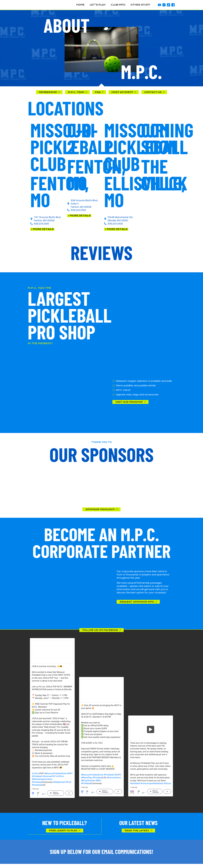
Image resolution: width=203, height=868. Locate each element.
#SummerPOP (49, 780)
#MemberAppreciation (42, 782)
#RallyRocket (59, 785)
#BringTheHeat (88, 784)
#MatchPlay (87, 781)
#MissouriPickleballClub (55, 777)
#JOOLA (36, 777)
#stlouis (167, 787)
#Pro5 (68, 785)
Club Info (118, 5)
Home (80, 5)
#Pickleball (37, 780)
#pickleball (135, 787)
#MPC (70, 777)
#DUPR (118, 778)
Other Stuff (140, 5)
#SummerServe (114, 781)
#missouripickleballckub (152, 787)
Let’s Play (98, 5)
